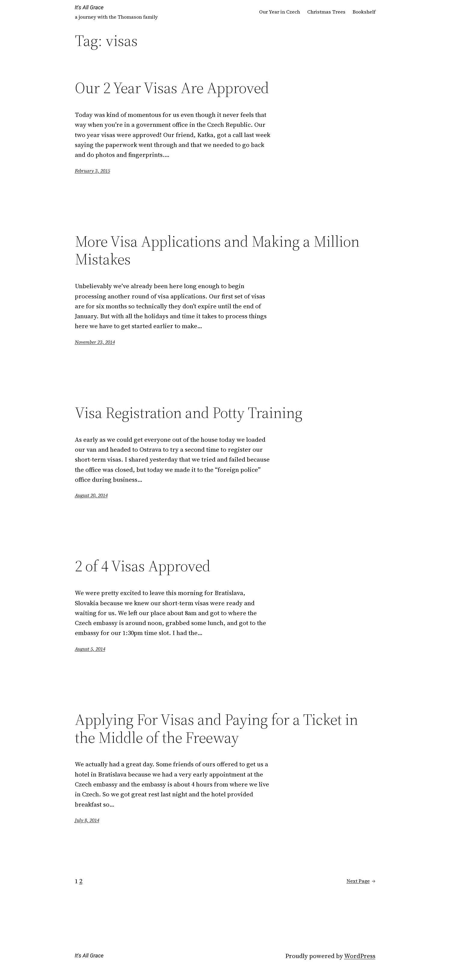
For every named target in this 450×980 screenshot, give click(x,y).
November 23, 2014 (95, 342)
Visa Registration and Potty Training (189, 413)
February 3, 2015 (92, 171)
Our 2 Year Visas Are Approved (172, 88)
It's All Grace (89, 7)
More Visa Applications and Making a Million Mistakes (217, 250)
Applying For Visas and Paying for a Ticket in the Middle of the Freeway (216, 728)
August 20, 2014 (91, 495)
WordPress (360, 956)
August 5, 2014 (90, 649)
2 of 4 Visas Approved (143, 566)
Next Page (361, 881)
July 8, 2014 (87, 820)
